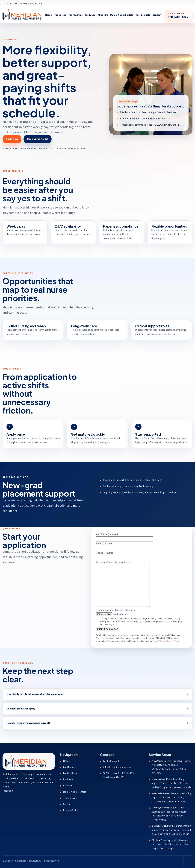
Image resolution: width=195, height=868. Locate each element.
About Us (103, 15)
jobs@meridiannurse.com (117, 767)
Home (49, 15)
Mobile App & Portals (122, 15)
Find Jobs (90, 15)
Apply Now (12, 139)
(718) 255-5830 (111, 761)
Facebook (8, 791)
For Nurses (60, 15)
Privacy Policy (173, 645)
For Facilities (76, 15)
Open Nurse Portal (38, 139)
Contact (157, 15)
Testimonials (143, 15)
